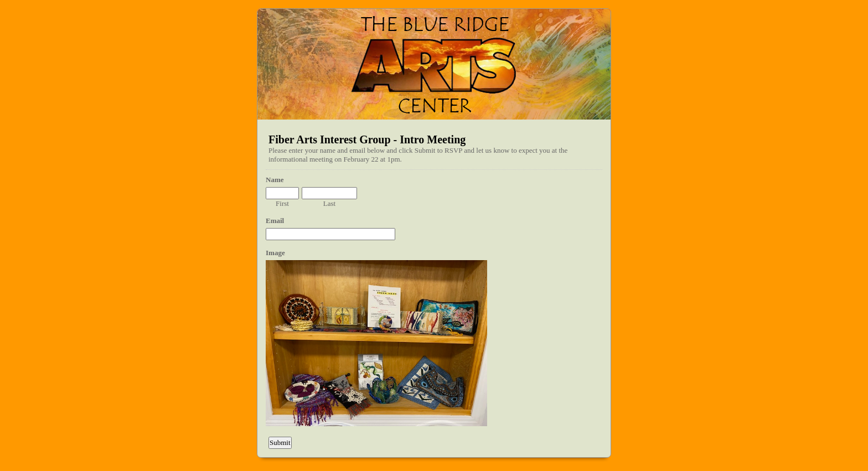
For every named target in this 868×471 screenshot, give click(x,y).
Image (275, 253)
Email (275, 221)
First (282, 203)
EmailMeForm (434, 64)
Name (275, 180)
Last (329, 203)
